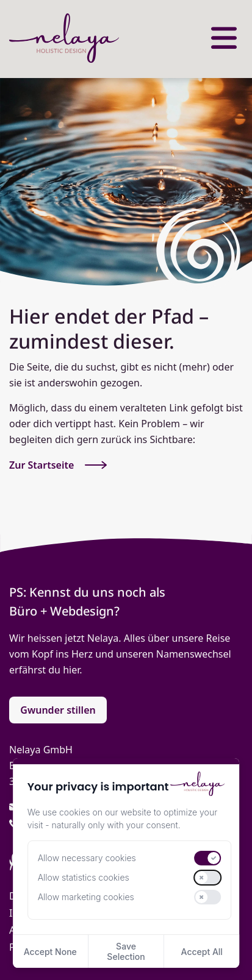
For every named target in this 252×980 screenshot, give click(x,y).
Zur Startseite (58, 465)
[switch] (207, 858)
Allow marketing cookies (86, 897)
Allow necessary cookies (87, 858)
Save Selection (126, 951)
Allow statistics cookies (84, 878)
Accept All (202, 952)
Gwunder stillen (58, 710)
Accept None (50, 952)
